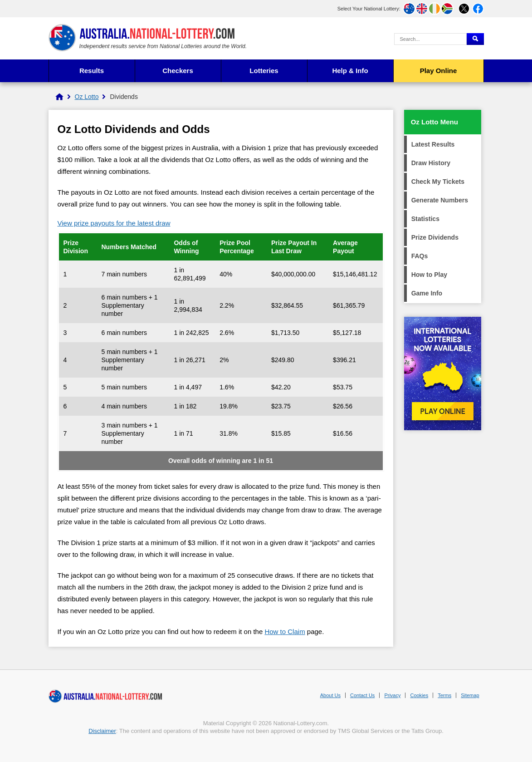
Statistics (425, 219)
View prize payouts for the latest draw (114, 223)
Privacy (392, 695)
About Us (330, 695)
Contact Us (362, 695)
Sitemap (470, 695)
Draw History (431, 163)
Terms (444, 695)
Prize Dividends (435, 237)
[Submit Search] (475, 39)
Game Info (427, 293)
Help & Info (350, 71)
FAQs (420, 256)
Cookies (419, 695)
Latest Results (433, 144)
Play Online (439, 71)
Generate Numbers (440, 200)
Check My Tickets (438, 182)
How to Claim (285, 632)
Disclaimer (102, 731)
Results (92, 71)
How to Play (429, 275)
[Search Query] (430, 39)
